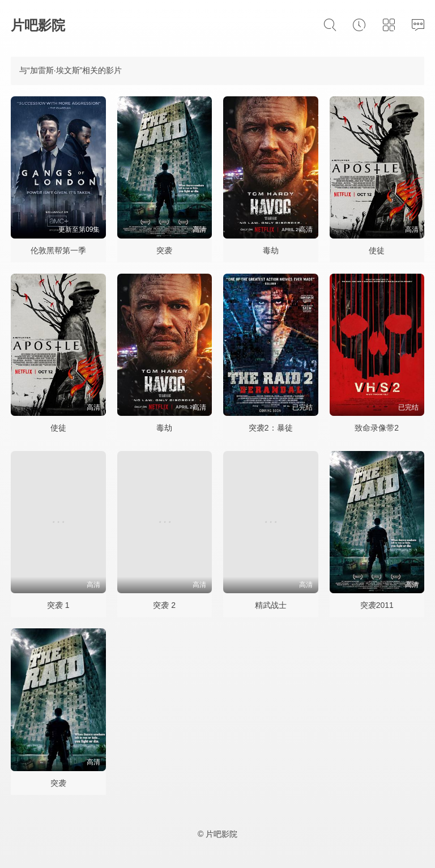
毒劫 (271, 250)
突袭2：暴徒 (271, 428)
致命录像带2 (377, 428)
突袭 (164, 250)
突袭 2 (164, 605)
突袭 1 (58, 605)
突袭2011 (377, 605)
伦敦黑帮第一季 (58, 250)
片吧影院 (38, 25)
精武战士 (271, 605)
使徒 (377, 250)
